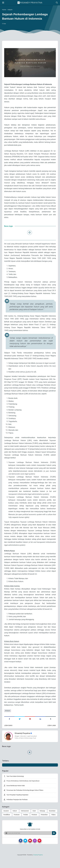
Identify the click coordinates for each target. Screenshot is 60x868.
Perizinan (34, 825)
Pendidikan (7, 825)
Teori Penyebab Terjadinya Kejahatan (19, 805)
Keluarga (42, 822)
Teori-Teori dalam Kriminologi (16, 786)
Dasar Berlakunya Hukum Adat (17, 796)
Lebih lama (52, 735)
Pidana (53, 825)
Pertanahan (44, 825)
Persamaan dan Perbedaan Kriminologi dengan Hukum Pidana (27, 800)
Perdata (26, 825)
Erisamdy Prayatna (30, 3)
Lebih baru (8, 735)
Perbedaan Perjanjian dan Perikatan (18, 810)
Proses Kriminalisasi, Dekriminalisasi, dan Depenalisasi (24, 791)
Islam (34, 822)
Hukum (8, 720)
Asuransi (6, 822)
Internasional (25, 822)
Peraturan (17, 825)
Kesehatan (52, 822)
